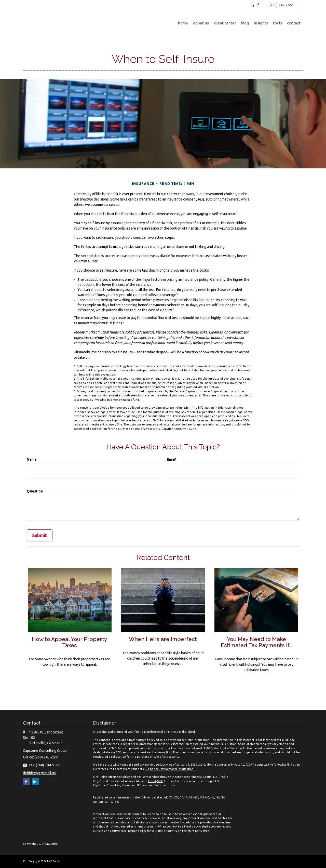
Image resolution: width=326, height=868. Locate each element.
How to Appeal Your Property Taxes (70, 642)
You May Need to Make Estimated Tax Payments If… (256, 642)
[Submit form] (40, 536)
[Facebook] (258, 5)
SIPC (160, 781)
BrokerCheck (187, 732)
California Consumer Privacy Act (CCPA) (229, 765)
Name (32, 459)
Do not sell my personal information (169, 769)
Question (35, 491)
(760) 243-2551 (282, 5)
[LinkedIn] (252, 5)
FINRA (152, 781)
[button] (201, 23)
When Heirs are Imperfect (163, 639)
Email (172, 459)
